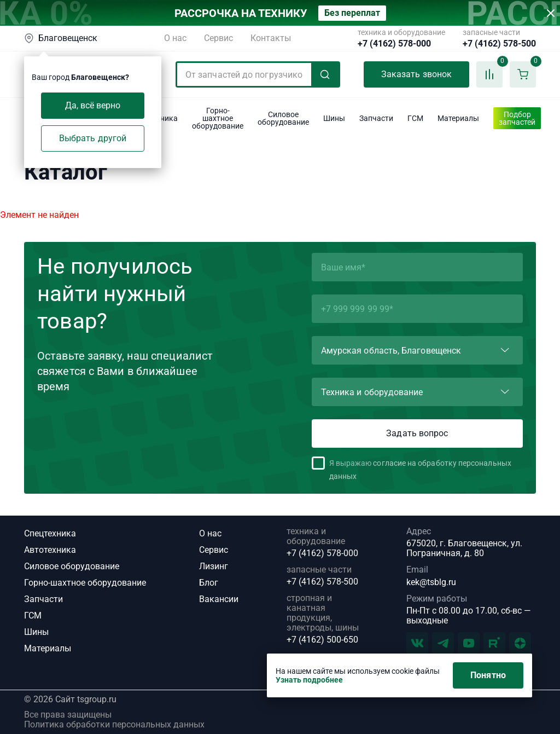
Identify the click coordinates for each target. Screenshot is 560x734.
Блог (209, 583)
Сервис (218, 38)
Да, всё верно (93, 105)
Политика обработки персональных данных (114, 725)
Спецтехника (50, 533)
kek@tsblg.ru (431, 582)
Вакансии (219, 599)
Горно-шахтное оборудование (85, 583)
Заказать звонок (416, 74)
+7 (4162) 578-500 (499, 44)
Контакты (271, 38)
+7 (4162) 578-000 (394, 44)
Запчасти (43, 599)
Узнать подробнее (309, 680)
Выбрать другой (93, 138)
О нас (175, 38)
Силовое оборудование (72, 566)
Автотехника (50, 550)
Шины (36, 632)
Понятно (488, 675)
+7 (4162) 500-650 (322, 640)
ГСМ (33, 615)
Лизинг (214, 566)
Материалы (48, 648)
